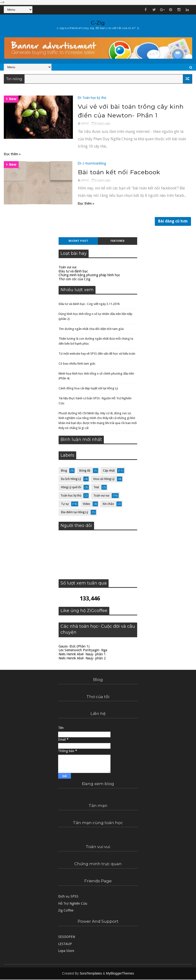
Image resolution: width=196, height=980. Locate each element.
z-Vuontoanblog (89, 163)
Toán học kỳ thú (89, 98)
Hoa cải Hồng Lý (104, 479)
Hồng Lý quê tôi (71, 488)
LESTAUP (65, 944)
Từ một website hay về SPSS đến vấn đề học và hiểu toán (97, 354)
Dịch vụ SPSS (68, 897)
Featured (118, 241)
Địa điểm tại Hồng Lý (74, 513)
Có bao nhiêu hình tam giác (77, 364)
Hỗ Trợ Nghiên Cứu (73, 904)
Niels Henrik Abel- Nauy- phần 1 (82, 655)
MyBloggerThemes (120, 974)
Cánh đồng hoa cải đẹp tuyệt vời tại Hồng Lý (88, 389)
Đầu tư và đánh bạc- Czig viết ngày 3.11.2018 (89, 304)
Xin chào (108, 504)
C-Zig (98, 23)
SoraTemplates (91, 974)
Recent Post (78, 241)
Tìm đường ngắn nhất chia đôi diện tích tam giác (91, 329)
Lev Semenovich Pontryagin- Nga (83, 651)
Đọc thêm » (12, 154)
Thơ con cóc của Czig (74, 280)
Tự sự (65, 504)
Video (87, 504)
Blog (64, 471)
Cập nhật (109, 471)
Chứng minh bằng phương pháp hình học (89, 276)
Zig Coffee (66, 911)
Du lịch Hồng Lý (71, 479)
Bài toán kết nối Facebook (114, 172)
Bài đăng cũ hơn (173, 222)
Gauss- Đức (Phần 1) (74, 647)
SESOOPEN (67, 937)
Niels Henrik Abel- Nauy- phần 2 (82, 659)
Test (96, 488)
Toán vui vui (68, 268)
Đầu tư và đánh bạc (73, 272)
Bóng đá (85, 471)
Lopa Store (66, 951)
